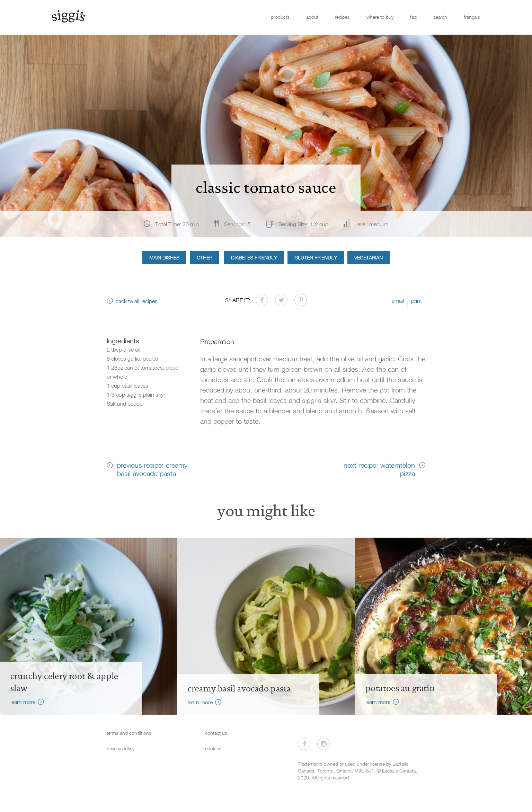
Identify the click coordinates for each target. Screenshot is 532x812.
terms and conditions (129, 733)
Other (205, 258)
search (440, 17)
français (472, 17)
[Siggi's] (69, 16)
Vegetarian (369, 258)
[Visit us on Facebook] (304, 744)
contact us (216, 733)
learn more (23, 702)
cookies (213, 748)
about (312, 17)
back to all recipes (136, 301)
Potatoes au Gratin (400, 688)
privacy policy (121, 748)
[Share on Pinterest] (301, 300)
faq (413, 17)
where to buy (380, 17)
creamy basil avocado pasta (239, 689)
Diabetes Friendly (254, 258)
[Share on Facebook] (262, 300)
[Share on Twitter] (281, 300)
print (416, 301)
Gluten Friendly (316, 258)
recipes (342, 17)
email (398, 301)
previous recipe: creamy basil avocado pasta (152, 469)
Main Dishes (164, 258)
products (280, 17)
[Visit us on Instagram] (323, 744)
